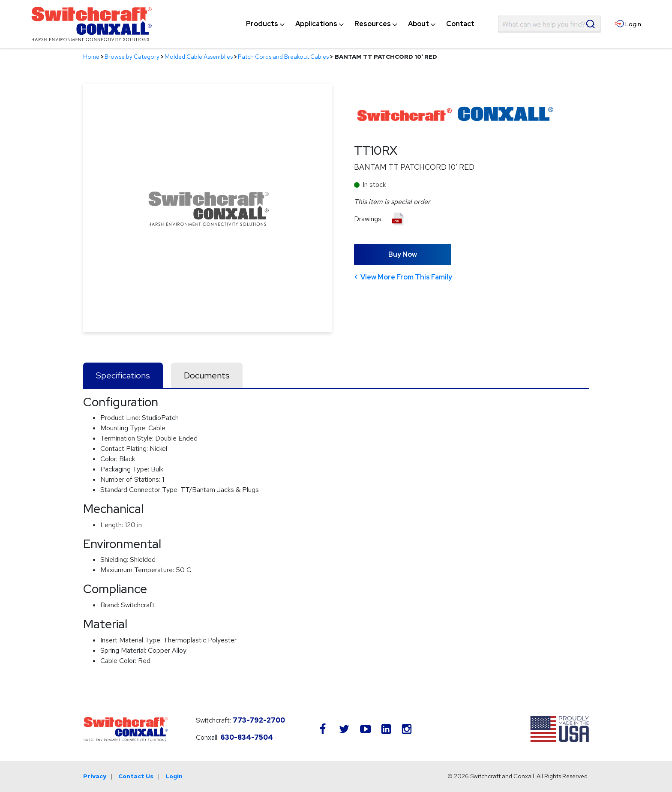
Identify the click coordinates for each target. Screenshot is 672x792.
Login (174, 776)
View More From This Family (406, 277)
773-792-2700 (259, 720)
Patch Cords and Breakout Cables (283, 57)
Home (91, 57)
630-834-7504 (247, 737)
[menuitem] (262, 24)
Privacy (95, 776)
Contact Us (136, 776)
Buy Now (403, 254)
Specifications (123, 375)
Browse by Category (132, 57)
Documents (207, 375)
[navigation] (360, 24)
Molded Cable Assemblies (199, 57)
